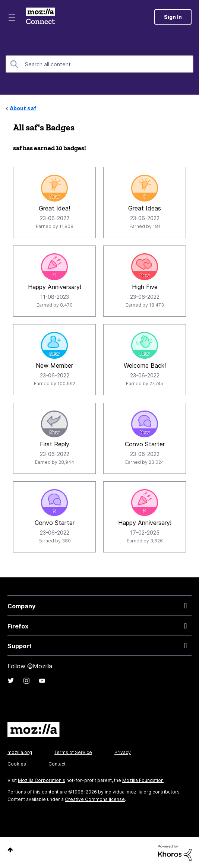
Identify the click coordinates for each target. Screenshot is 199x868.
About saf (23, 108)
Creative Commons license (95, 799)
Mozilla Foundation (143, 780)
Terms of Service (73, 752)
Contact (57, 764)
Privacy (123, 752)
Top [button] (10, 850)
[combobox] (99, 64)
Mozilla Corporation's (42, 780)
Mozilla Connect (40, 17)
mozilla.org (20, 752)
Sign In (173, 17)
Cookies (17, 764)
